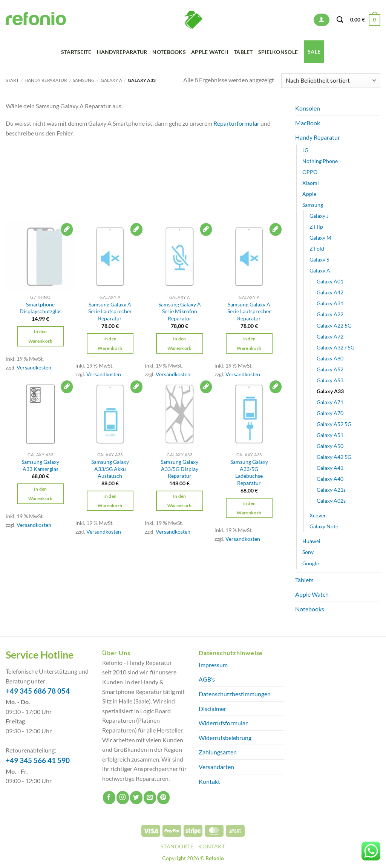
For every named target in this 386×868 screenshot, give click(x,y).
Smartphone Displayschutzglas (41, 308)
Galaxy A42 (330, 292)
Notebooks (169, 52)
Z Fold (317, 249)
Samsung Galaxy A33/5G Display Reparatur (179, 469)
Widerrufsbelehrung (225, 738)
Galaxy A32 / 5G (335, 347)
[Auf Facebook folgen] (109, 798)
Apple (309, 194)
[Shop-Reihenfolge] (331, 81)
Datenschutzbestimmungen (235, 694)
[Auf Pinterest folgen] (163, 798)
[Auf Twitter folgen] (136, 798)
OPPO (310, 172)
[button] (321, 20)
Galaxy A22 (330, 314)
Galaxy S (319, 259)
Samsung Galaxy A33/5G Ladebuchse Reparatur (249, 472)
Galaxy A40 (330, 479)
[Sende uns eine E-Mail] (150, 798)
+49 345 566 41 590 (38, 760)
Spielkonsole (278, 52)
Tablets (304, 579)
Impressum (213, 665)
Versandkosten (34, 367)
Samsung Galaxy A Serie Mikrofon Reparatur (180, 311)
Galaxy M (320, 238)
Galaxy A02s (331, 501)
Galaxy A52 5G (334, 424)
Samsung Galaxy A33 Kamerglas (40, 465)
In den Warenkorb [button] (41, 336)
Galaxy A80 (330, 358)
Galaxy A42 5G (334, 457)
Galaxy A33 (330, 391)
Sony (308, 552)
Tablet (243, 52)
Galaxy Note (324, 526)
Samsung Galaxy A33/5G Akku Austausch (110, 469)
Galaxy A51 (330, 435)
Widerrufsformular (223, 723)
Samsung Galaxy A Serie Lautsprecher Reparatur (110, 311)
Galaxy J (319, 216)
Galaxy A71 (330, 402)
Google (311, 563)
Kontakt (209, 781)
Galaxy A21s (331, 490)
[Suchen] (340, 20)
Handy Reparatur (46, 80)
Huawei (311, 541)
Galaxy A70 (330, 413)
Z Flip (316, 227)
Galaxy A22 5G (334, 325)
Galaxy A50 (330, 446)
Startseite (76, 52)
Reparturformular (236, 123)
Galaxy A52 (330, 369)
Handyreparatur (122, 52)
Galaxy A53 (330, 380)
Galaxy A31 (330, 303)
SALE (314, 52)
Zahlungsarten (218, 752)
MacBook (308, 123)
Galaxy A (111, 80)
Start (12, 80)
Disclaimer (212, 709)
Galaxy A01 (330, 281)
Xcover (318, 515)
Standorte (177, 846)
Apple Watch (210, 52)
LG (305, 150)
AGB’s (207, 679)
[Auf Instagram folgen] (123, 798)
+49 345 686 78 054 (38, 691)
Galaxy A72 (330, 336)
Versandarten (216, 767)
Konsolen (308, 108)
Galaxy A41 (330, 468)
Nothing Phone (320, 161)
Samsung (84, 80)
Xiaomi (311, 183)
